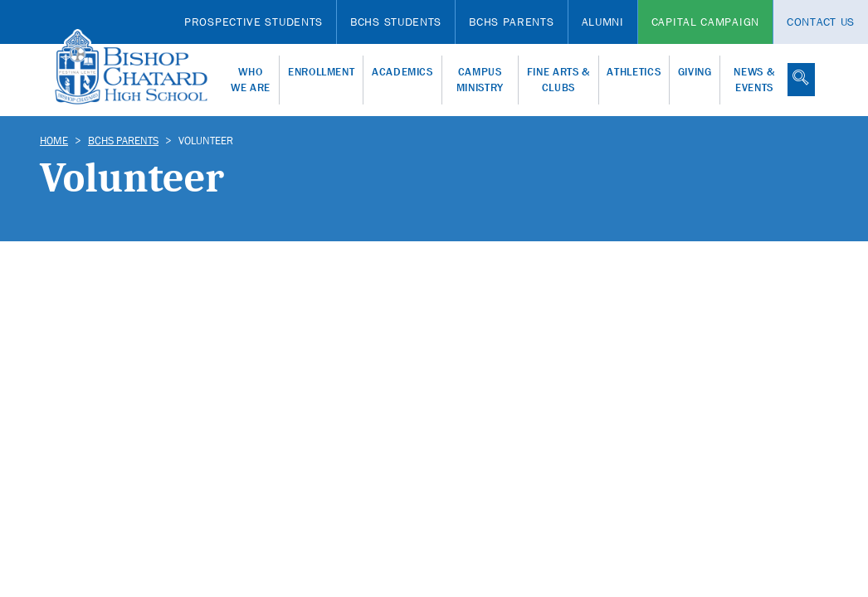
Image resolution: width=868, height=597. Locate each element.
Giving (695, 72)
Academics (402, 72)
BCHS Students (396, 22)
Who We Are (251, 80)
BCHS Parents (511, 22)
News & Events (754, 80)
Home (54, 141)
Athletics (634, 72)
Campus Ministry (480, 80)
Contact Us (821, 22)
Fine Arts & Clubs (558, 80)
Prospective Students (254, 22)
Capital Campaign (705, 22)
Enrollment (322, 72)
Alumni (603, 22)
